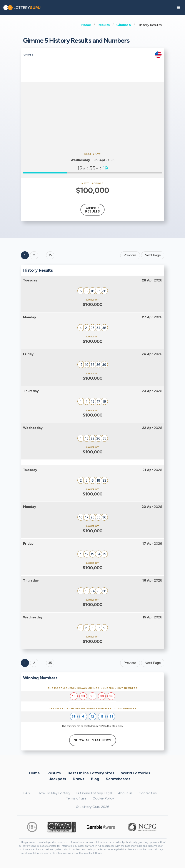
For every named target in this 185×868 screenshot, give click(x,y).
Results (104, 25)
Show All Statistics (93, 740)
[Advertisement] (93, 116)
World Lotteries (136, 773)
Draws (79, 779)
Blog (95, 779)
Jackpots (57, 779)
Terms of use (76, 798)
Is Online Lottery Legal (94, 793)
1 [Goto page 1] (25, 255)
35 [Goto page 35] (50, 663)
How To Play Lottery (54, 793)
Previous (130, 255)
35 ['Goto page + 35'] (50, 255)
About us (125, 793)
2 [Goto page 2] (34, 255)
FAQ (27, 793)
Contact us (148, 793)
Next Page (153, 255)
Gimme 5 (124, 25)
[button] (178, 8)
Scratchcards (118, 779)
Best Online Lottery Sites (91, 773)
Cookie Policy (103, 798)
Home (86, 25)
